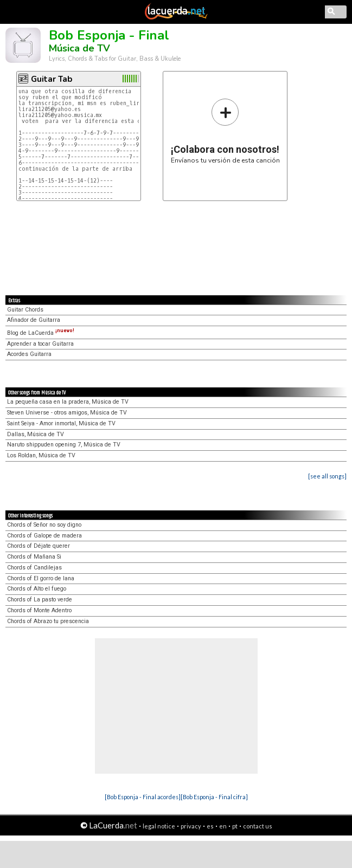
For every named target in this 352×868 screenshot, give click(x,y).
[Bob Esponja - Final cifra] (214, 797)
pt (235, 826)
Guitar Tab (52, 79)
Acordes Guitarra (29, 354)
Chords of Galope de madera (44, 536)
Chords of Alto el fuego (37, 589)
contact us (258, 826)
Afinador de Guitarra (34, 320)
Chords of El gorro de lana (41, 578)
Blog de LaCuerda (41, 333)
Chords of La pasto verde (40, 600)
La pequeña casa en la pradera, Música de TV (68, 402)
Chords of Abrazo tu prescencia (48, 621)
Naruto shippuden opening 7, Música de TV (64, 445)
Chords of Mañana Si (34, 557)
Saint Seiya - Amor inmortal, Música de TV (61, 423)
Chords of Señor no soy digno (44, 525)
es (210, 826)
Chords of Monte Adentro (39, 610)
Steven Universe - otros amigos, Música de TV (67, 413)
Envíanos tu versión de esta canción (225, 131)
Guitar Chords (25, 310)
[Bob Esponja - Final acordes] (143, 797)
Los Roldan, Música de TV (41, 455)
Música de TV (79, 48)
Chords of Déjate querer (39, 546)
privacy (191, 826)
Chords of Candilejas (34, 568)
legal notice (159, 826)
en (223, 826)
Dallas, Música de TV (36, 434)
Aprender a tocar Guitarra (40, 344)
